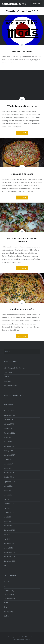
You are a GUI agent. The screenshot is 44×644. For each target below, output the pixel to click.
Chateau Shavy (9, 591)
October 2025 (9, 420)
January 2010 (8, 548)
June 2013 (7, 517)
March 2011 (8, 526)
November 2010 (9, 530)
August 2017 (8, 464)
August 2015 (8, 495)
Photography (8, 612)
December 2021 (9, 433)
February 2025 (9, 424)
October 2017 (9, 459)
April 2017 (7, 468)
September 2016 (9, 482)
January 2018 (8, 451)
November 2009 (9, 557)
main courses (10, 595)
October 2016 (9, 477)
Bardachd (7, 582)
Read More (22, 133)
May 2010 (7, 539)
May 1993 (7, 566)
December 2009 (9, 552)
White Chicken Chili (10, 386)
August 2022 (8, 429)
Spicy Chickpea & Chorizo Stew (14, 368)
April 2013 (7, 521)
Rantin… (6, 616)
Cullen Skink (8, 372)
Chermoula (7, 381)
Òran (5, 607)
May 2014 (7, 508)
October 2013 (9, 512)
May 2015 (7, 499)
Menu (38, 3)
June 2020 (7, 437)
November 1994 (9, 561)
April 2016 (7, 490)
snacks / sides (10, 598)
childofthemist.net (14, 4)
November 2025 (9, 415)
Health (6, 603)
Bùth (5, 586)
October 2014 (9, 504)
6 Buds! (6, 377)
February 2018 (9, 446)
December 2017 (9, 455)
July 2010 (7, 535)
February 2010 (9, 543)
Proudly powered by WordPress (19, 637)
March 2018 (8, 442)
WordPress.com (25, 639)
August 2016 (8, 486)
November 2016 (9, 473)
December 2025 (9, 411)
